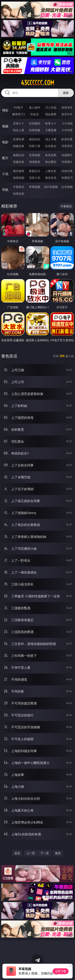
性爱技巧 (67, 178)
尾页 (58, 853)
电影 (5, 142)
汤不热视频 (51, 187)
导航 (5, 190)
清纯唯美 (35, 162)
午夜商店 (19, 187)
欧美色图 (51, 155)
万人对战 (51, 107)
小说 (5, 174)
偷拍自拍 (35, 139)
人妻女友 (51, 171)
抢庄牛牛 (67, 114)
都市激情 (19, 171)
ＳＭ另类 (67, 130)
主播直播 (51, 130)
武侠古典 (67, 171)
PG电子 (18, 107)
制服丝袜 (19, 146)
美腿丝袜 (19, 162)
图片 (5, 158)
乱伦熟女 (51, 146)
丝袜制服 (35, 130)
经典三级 (35, 146)
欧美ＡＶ (51, 123)
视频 (5, 126)
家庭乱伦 (35, 171)
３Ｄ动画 (67, 123)
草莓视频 (35, 187)
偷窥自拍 (19, 155)
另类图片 (67, 162)
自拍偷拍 (35, 123)
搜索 (66, 93)
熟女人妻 (19, 130)
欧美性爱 (67, 139)
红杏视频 (67, 187)
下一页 (45, 853)
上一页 (31, 853)
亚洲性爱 (19, 139)
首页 (17, 853)
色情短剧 (19, 194)
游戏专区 (67, 107)
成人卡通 (51, 139)
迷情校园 (19, 178)
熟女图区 (51, 162)
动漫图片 (67, 155)
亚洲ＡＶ (19, 123)
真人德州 (35, 107)
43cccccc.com (37, 83)
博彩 (5, 110)
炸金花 (35, 114)
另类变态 (67, 146)
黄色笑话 (51, 178)
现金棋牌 (51, 114)
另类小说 (35, 178)
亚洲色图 (35, 155)
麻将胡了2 (19, 114)
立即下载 (61, 971)
